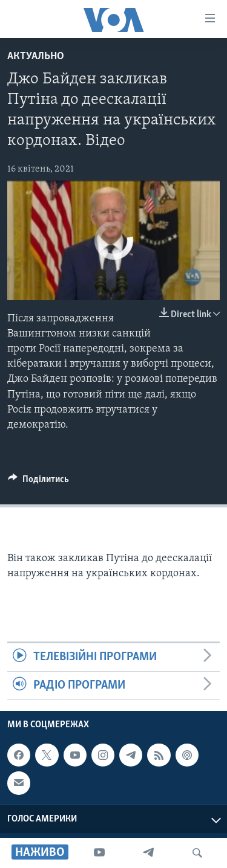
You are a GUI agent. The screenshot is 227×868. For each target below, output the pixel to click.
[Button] (38, 482)
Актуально (36, 56)
